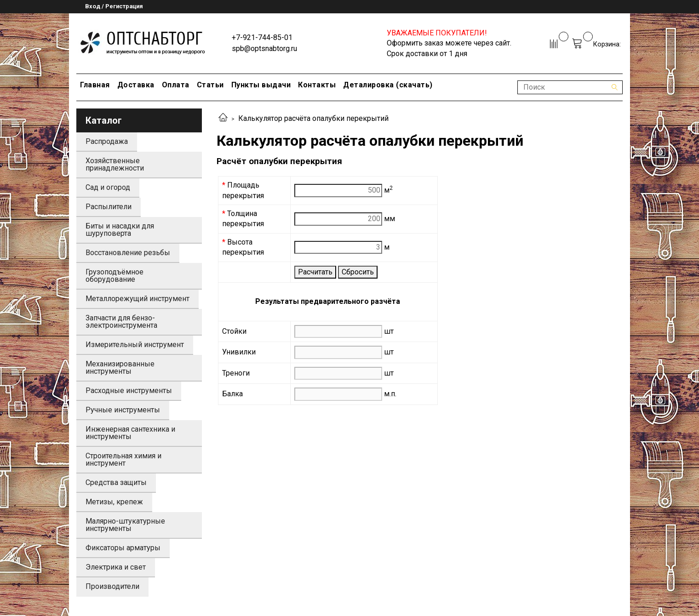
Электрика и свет (116, 567)
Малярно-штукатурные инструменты (125, 525)
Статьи (210, 85)
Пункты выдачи (261, 85)
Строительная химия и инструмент (123, 459)
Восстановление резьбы (128, 253)
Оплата (176, 85)
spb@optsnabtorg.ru (264, 48)
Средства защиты (116, 482)
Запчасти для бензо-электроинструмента (121, 322)
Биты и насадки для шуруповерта (120, 230)
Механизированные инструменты (120, 368)
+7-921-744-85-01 (262, 37)
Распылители (109, 207)
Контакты (317, 85)
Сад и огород (108, 187)
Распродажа (107, 141)
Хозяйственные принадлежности (115, 164)
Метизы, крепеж (114, 502)
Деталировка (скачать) (388, 85)
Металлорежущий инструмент (138, 299)
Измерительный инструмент (135, 345)
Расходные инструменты (129, 391)
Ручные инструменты (123, 410)
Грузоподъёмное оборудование (115, 276)
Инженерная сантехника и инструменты (130, 433)
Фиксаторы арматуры (123, 548)
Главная (95, 85)
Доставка (136, 85)
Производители (112, 586)
